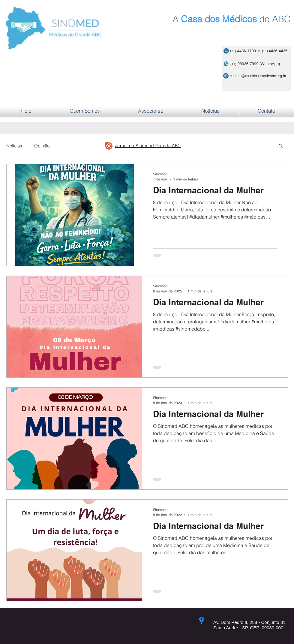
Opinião (42, 146)
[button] (281, 146)
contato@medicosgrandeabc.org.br (258, 76)
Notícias (14, 146)
